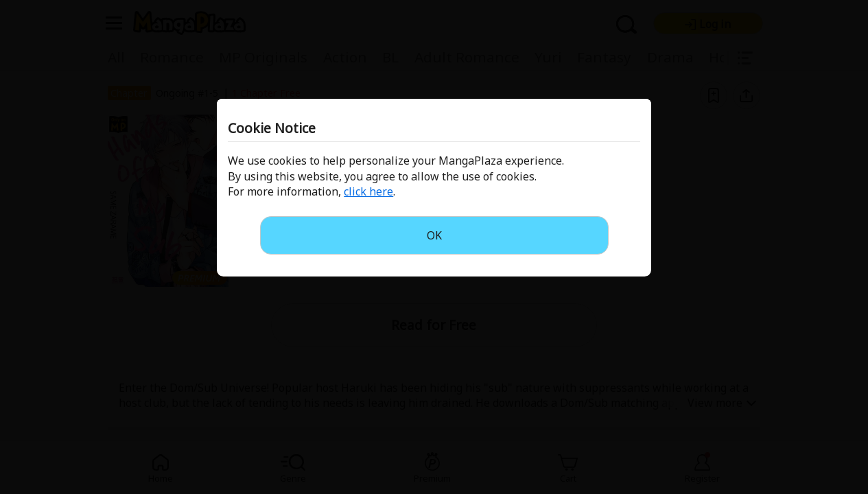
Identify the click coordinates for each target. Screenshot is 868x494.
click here (368, 191)
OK (434, 235)
